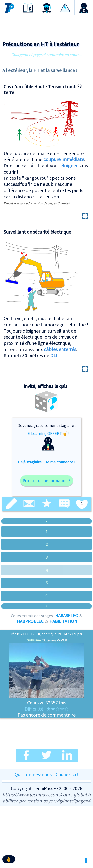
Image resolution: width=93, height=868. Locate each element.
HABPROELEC (30, 621)
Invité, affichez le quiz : (46, 386)
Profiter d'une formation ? (46, 481)
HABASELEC (66, 615)
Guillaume (34, 640)
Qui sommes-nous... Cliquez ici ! (46, 774)
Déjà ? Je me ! (47, 462)
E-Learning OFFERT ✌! (48, 441)
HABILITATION (63, 621)
